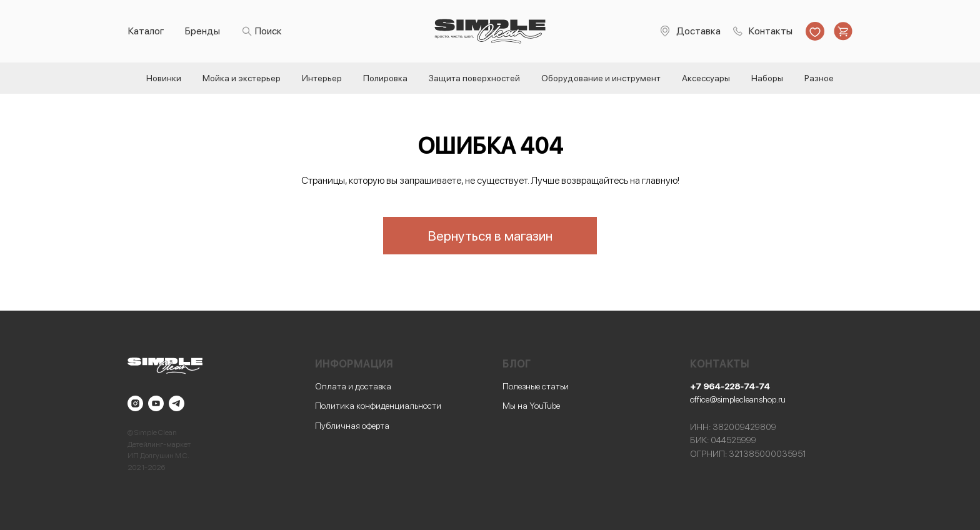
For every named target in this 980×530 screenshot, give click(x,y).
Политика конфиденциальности (378, 406)
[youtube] (156, 403)
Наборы (767, 78)
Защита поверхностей (474, 78)
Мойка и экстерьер (242, 78)
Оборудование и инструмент (601, 78)
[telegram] (177, 403)
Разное (819, 78)
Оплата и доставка (353, 386)
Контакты (771, 31)
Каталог (146, 31)
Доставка (698, 31)
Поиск (268, 31)
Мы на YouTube (531, 406)
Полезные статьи (536, 386)
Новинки (164, 78)
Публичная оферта (352, 426)
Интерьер (322, 78)
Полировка (385, 78)
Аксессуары (706, 78)
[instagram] (135, 403)
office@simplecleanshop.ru (738, 399)
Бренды (202, 31)
